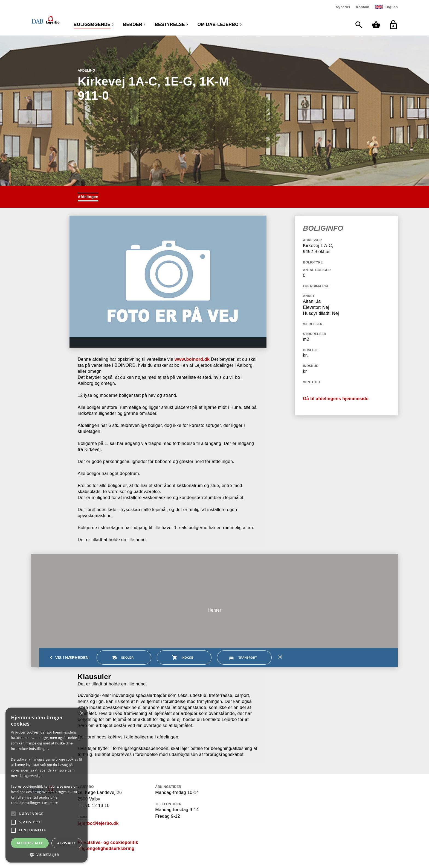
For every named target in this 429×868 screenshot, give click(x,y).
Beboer (133, 24)
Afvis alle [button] (67, 843)
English (391, 7)
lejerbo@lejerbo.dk (98, 823)
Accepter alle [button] (30, 843)
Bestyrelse (170, 24)
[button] (47, 854)
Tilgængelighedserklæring (106, 848)
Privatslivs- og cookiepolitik (108, 842)
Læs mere (50, 803)
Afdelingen (88, 197)
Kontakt (363, 7)
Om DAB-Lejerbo (218, 24)
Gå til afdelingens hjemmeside (336, 399)
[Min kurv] (377, 25)
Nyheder (343, 7)
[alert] (47, 785)
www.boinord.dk (192, 359)
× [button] (81, 713)
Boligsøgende (92, 24)
